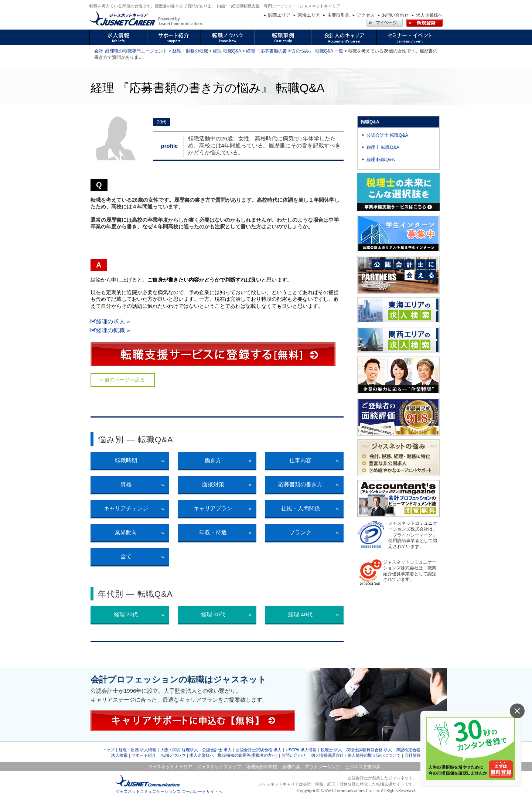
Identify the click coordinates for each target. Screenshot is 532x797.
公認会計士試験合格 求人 (259, 750)
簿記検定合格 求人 (413, 750)
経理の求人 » (110, 321)
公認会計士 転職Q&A (387, 135)
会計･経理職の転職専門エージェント (131, 51)
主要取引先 (338, 15)
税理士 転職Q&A (383, 147)
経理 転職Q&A (227, 51)
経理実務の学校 (262, 767)
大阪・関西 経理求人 (179, 750)
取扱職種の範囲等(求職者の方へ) (248, 755)
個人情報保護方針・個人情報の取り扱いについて (356, 755)
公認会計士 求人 (217, 750)
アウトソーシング (323, 767)
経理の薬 (291, 767)
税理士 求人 (331, 750)
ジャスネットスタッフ (219, 767)
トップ (108, 750)
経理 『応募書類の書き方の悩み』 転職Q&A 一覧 (295, 51)
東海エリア (309, 15)
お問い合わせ (395, 15)
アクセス (366, 15)
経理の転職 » (110, 330)
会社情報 (413, 755)
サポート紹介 (144, 755)
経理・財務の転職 (190, 51)
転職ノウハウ (173, 755)
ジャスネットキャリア (170, 767)
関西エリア (279, 15)
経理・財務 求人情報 (137, 750)
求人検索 (119, 755)
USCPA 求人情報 (301, 750)
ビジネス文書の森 (363, 767)
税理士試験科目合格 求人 (369, 750)
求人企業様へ (429, 15)
